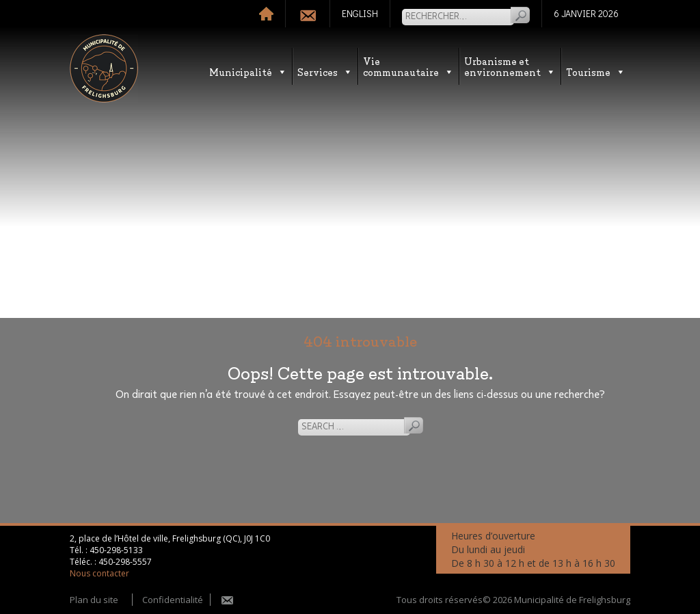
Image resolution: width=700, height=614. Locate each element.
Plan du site (94, 600)
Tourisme (596, 71)
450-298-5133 (116, 550)
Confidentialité (173, 600)
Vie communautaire (408, 66)
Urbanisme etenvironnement (510, 66)
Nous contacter (99, 573)
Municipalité (248, 71)
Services (325, 71)
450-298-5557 (125, 562)
